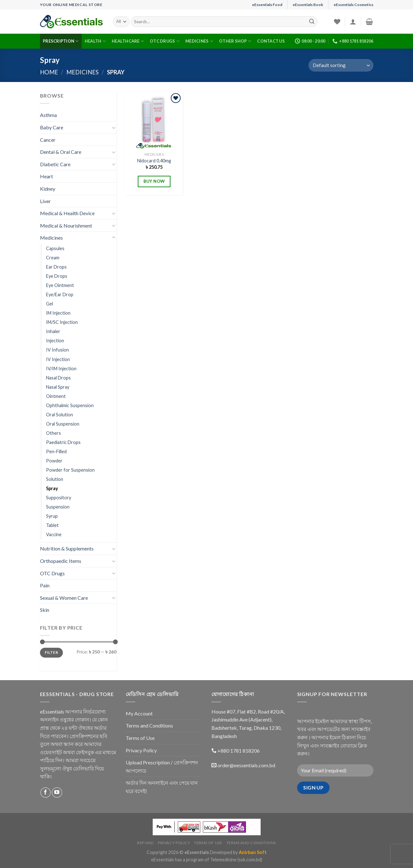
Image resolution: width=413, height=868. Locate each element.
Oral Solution (60, 415)
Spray (52, 488)
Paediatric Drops (63, 442)
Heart (47, 176)
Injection (55, 341)
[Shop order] (341, 65)
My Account (139, 713)
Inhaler (53, 331)
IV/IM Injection (61, 369)
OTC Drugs (165, 41)
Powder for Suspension (70, 470)
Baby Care (52, 127)
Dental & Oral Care (61, 152)
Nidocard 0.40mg (154, 161)
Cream (53, 258)
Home (49, 72)
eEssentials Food (267, 5)
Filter (51, 652)
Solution (55, 479)
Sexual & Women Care (64, 598)
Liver (45, 201)
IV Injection (58, 359)
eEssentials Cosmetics (353, 5)
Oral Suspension (63, 424)
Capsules (55, 248)
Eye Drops (57, 276)
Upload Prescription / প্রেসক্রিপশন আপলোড (162, 766)
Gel (50, 304)
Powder (54, 461)
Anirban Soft (253, 852)
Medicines (199, 41)
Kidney (48, 189)
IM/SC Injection (62, 322)
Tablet (52, 525)
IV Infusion (57, 350)
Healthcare (128, 41)
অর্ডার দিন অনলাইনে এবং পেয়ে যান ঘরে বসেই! (162, 787)
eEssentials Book (308, 5)
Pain (45, 585)
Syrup (52, 516)
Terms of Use (140, 738)
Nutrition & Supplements (67, 548)
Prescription (61, 41)
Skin (45, 610)
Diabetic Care (55, 164)
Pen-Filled (56, 451)
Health (95, 41)
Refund (146, 843)
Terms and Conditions (149, 725)
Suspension (58, 507)
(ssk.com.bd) (250, 860)
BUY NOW (154, 181)
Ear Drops (56, 267)
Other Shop (235, 41)
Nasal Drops (58, 378)
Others (53, 433)
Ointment (56, 396)
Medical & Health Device (67, 213)
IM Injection (58, 313)
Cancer (48, 140)
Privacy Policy (141, 750)
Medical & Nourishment (66, 226)
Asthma (48, 115)
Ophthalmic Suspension (70, 405)
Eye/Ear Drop (60, 294)
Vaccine (54, 534)
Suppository (59, 498)
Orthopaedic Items (61, 561)
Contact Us (271, 41)
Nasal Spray (58, 387)
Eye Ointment (60, 285)
